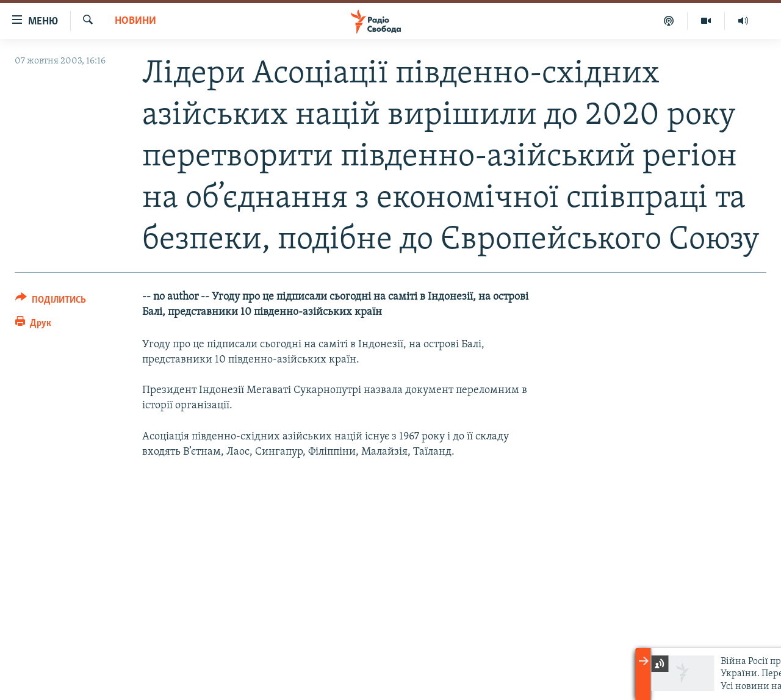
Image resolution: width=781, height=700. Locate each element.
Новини (135, 21)
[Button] (51, 302)
